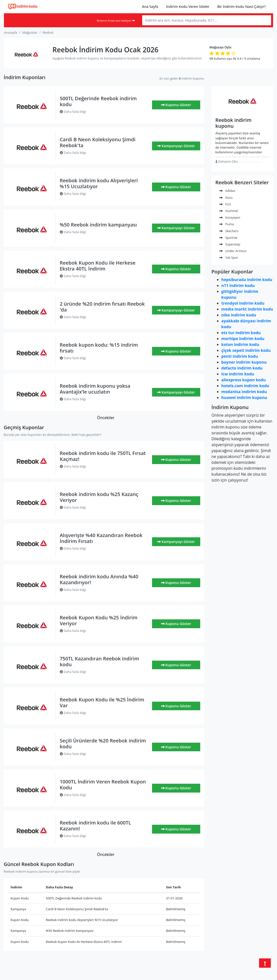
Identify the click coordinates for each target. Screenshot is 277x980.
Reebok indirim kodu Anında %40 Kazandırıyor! (99, 579)
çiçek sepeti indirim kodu (246, 350)
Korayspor (230, 217)
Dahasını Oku (227, 161)
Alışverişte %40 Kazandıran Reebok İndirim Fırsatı (101, 538)
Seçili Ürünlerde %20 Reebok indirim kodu (103, 744)
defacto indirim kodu (242, 368)
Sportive (228, 238)
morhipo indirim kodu (243, 339)
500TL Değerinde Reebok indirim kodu (98, 101)
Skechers (229, 231)
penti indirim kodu (240, 356)
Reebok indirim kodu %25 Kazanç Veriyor (99, 497)
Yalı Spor (229, 257)
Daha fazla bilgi (73, 112)
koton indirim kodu (240, 344)
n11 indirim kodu (238, 285)
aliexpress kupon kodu (244, 380)
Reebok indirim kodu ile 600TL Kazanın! (95, 826)
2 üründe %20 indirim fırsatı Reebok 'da (102, 307)
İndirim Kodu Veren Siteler (188, 7)
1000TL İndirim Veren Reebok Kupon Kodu (103, 785)
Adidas (227, 191)
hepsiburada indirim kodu (247, 280)
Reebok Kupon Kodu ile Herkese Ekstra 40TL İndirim (98, 266)
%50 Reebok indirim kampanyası (98, 225)
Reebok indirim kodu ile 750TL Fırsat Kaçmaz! (103, 456)
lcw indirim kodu (238, 374)
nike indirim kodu (239, 315)
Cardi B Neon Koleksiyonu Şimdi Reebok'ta (98, 142)
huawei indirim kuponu (244, 398)
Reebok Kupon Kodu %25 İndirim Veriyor (99, 620)
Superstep (230, 244)
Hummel (229, 211)
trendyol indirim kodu (243, 303)
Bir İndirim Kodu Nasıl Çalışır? (241, 7)
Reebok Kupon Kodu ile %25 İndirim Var (102, 703)
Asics (226, 198)
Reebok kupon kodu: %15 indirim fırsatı (99, 348)
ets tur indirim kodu (241, 333)
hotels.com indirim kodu (245, 386)
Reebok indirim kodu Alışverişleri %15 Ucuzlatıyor (99, 183)
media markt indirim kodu (247, 309)
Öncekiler (106, 418)
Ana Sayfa (150, 7)
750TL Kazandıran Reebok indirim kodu (100, 661)
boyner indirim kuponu (244, 362)
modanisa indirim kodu (244, 392)
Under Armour (233, 251)
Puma (227, 224)
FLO (225, 204)
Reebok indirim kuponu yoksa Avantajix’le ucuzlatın (95, 389)
